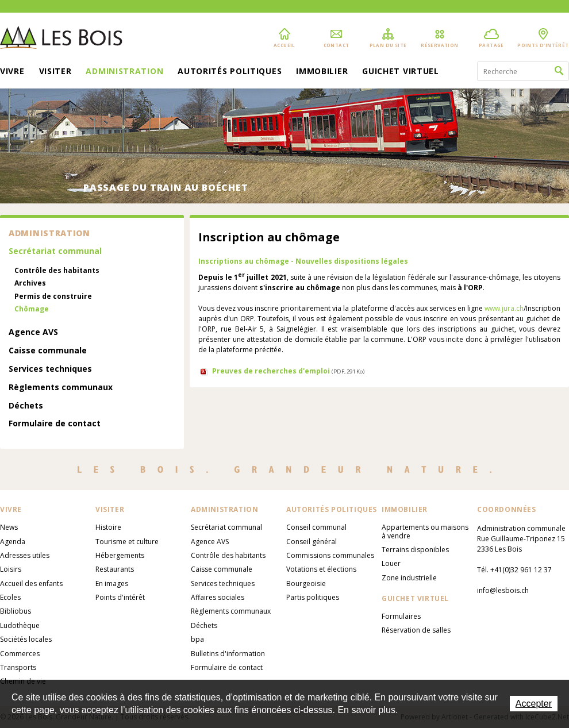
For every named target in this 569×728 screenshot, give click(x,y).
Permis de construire (53, 296)
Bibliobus (16, 611)
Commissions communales (330, 555)
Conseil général (312, 542)
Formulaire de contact (55, 424)
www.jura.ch (504, 308)
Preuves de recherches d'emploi (288, 371)
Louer (391, 563)
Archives (30, 283)
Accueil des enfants (31, 583)
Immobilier (322, 72)
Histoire (108, 527)
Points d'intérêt (120, 597)
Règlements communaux (61, 388)
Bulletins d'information (228, 654)
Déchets (26, 406)
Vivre (12, 72)
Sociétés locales (26, 639)
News (9, 527)
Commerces (20, 654)
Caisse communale (48, 351)
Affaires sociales (218, 597)
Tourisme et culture (127, 542)
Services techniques (50, 369)
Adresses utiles (25, 555)
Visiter (55, 72)
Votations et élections (321, 569)
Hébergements (120, 555)
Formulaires (401, 616)
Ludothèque (20, 625)
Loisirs (11, 569)
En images (112, 583)
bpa (197, 639)
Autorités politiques (230, 72)
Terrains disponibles (415, 550)
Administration (124, 72)
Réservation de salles (416, 630)
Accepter (534, 704)
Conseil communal (316, 527)
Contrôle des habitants (57, 271)
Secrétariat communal (55, 251)
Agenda (13, 542)
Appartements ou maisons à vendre (425, 531)
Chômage (32, 309)
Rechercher (559, 71)
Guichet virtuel (401, 72)
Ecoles (10, 597)
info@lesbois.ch (503, 590)
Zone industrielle (409, 578)
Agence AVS (33, 332)
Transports (18, 667)
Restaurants (115, 569)
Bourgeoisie (306, 583)
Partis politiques (313, 597)
